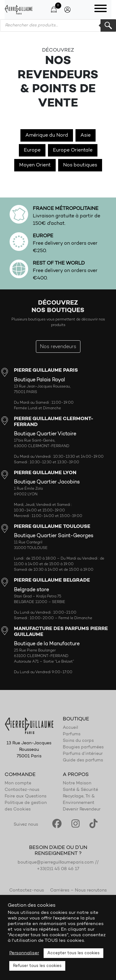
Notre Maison (77, 783)
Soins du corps (78, 741)
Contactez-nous (22, 790)
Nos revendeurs (58, 347)
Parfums (72, 734)
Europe (32, 150)
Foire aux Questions (26, 796)
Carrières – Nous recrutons (78, 891)
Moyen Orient (35, 165)
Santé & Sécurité (80, 790)
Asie (86, 135)
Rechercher (108, 25)
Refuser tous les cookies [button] (37, 966)
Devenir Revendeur (82, 810)
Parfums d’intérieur (83, 754)
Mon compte (18, 783)
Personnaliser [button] (24, 953)
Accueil (70, 728)
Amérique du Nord (47, 135)
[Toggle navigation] (101, 10)
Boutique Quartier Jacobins (47, 482)
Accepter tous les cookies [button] (73, 953)
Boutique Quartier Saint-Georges (54, 536)
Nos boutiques (80, 165)
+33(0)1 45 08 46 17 (58, 869)
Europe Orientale (73, 150)
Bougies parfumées (83, 747)
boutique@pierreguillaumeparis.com (56, 863)
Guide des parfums (83, 760)
